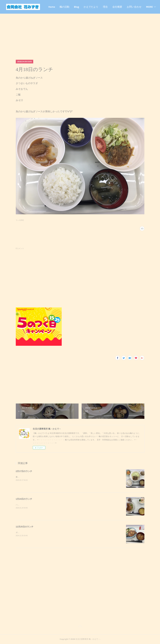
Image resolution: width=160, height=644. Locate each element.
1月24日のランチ (24, 499)
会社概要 (135, 7)
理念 (123, 7)
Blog (94, 7)
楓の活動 (82, 7)
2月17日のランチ (24, 471)
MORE (148, 7)
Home (69, 7)
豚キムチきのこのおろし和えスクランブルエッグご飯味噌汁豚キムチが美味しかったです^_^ (54, 477)
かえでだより (109, 7)
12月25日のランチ (25, 527)
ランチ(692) (20, 220)
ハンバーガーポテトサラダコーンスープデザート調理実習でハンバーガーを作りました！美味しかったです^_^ (61, 505)
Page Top (80, 627)
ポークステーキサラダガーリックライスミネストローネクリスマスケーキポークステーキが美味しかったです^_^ (62, 532)
